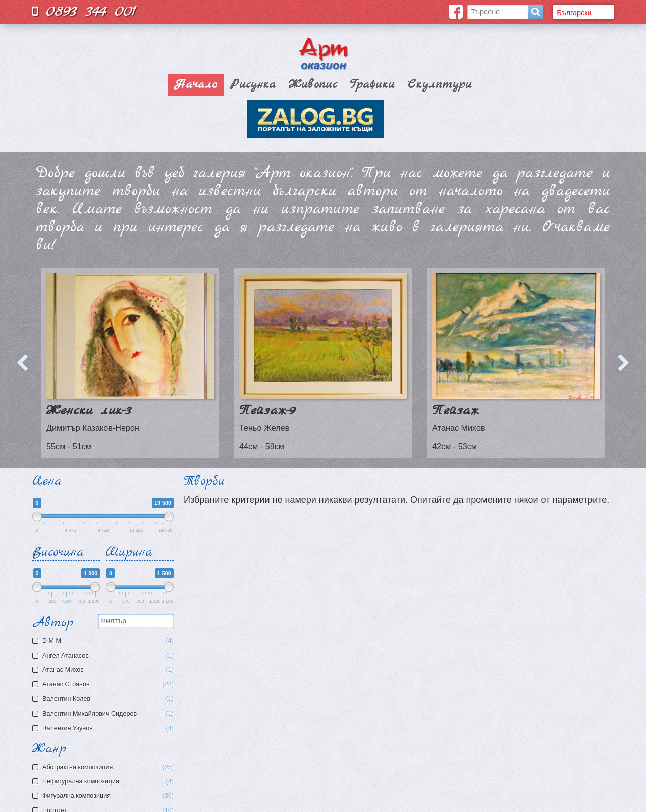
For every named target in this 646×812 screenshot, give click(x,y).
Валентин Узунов (104, 728)
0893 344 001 (84, 11)
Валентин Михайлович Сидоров (104, 714)
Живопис (313, 85)
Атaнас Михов (104, 670)
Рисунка (253, 85)
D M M (104, 641)
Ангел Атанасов (104, 656)
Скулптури (440, 85)
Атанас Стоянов (104, 685)
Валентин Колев (104, 699)
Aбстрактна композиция (108, 767)
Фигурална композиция (108, 796)
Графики (372, 85)
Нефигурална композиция (108, 781)
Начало (196, 85)
